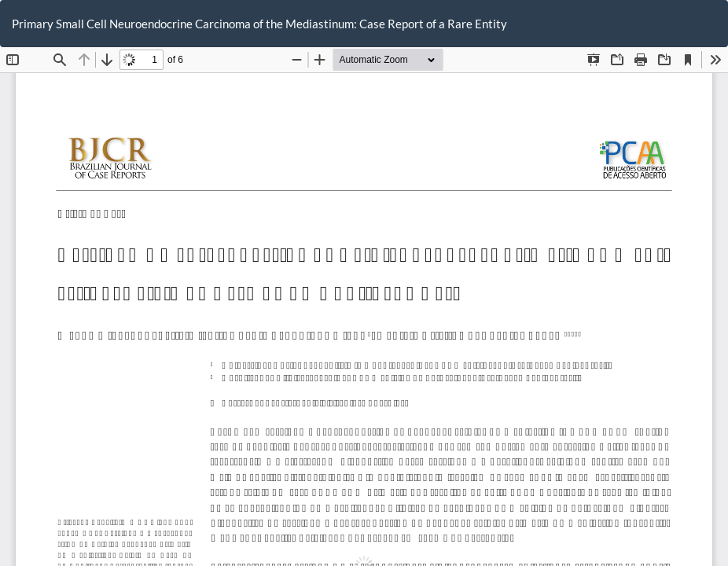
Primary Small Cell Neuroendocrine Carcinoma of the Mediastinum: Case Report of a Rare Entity (259, 24)
